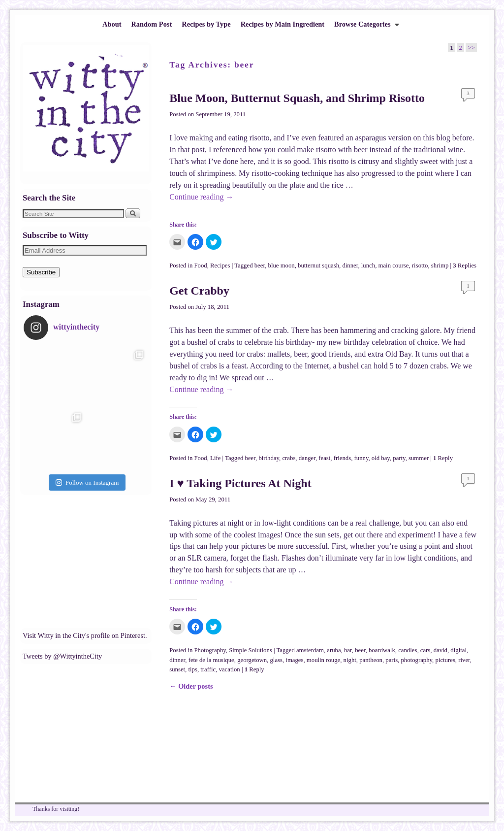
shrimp (440, 266)
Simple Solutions (251, 650)
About (112, 24)
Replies (465, 266)
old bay (381, 458)
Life (215, 458)
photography (416, 660)
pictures (445, 660)
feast (324, 458)
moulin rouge (323, 660)
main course (394, 266)
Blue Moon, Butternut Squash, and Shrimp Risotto (297, 98)
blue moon (282, 266)
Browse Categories (364, 27)
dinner (350, 266)
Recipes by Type (206, 24)
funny (362, 458)
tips (192, 669)
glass (276, 660)
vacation (230, 669)
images (294, 660)
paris (392, 660)
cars (425, 650)
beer (260, 266)
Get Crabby (199, 291)
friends (342, 458)
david (441, 650)
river (464, 660)
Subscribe (41, 272)
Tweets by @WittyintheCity (62, 656)
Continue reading (201, 197)
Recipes (220, 266)
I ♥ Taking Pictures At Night (240, 483)
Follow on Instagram (87, 482)
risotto (420, 266)
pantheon (371, 660)
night (350, 660)
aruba (334, 650)
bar (348, 650)
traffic (208, 669)
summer (419, 458)
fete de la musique (211, 660)
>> (471, 48)
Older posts (191, 686)
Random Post (151, 24)
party (399, 458)
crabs (289, 458)
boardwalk (382, 650)
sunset (177, 669)
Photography (210, 650)
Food (201, 266)
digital (458, 650)
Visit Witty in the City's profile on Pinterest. (85, 635)
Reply (443, 458)
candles (408, 650)
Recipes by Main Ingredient (283, 24)
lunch (368, 266)
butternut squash (318, 266)
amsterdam (310, 650)
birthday (269, 458)
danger (307, 458)
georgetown (252, 660)
